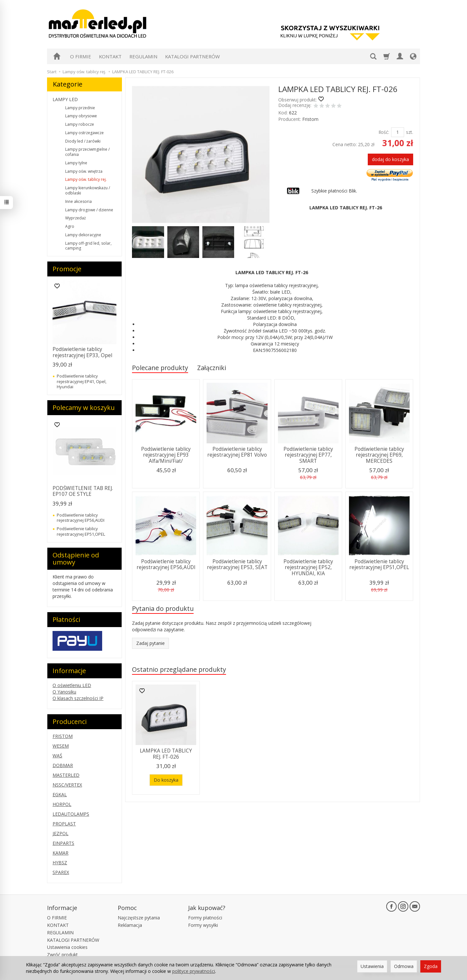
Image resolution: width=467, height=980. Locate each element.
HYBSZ (60, 863)
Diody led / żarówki (83, 141)
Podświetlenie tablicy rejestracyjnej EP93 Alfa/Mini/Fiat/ (166, 455)
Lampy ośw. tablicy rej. (86, 179)
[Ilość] (398, 132)
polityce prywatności (194, 971)
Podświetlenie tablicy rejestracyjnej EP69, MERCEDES (379, 455)
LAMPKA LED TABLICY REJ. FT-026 (166, 754)
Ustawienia (372, 966)
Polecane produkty (160, 368)
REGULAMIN (143, 56)
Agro (70, 226)
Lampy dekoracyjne (83, 235)
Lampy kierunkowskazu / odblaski (88, 190)
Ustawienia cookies (67, 947)
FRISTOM (63, 736)
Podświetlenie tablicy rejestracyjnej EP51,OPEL (379, 564)
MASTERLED (66, 775)
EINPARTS (63, 843)
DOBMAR (63, 765)
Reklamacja (130, 925)
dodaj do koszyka (390, 159)
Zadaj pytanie (150, 643)
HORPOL (62, 804)
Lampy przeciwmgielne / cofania (87, 152)
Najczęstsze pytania (139, 918)
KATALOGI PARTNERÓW (192, 56)
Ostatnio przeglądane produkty (179, 669)
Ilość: (384, 132)
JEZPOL (60, 833)
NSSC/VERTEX (67, 785)
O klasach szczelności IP (78, 698)
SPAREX (61, 872)
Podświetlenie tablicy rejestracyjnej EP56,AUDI (166, 564)
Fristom (310, 119)
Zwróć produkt (62, 955)
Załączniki (212, 368)
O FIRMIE (81, 56)
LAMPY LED (65, 99)
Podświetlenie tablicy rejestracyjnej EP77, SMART (308, 455)
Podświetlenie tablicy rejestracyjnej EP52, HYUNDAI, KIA (308, 567)
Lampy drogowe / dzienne (89, 210)
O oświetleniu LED (72, 685)
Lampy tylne (76, 163)
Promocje (67, 269)
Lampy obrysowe (81, 116)
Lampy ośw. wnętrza (84, 171)
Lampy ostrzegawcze (84, 133)
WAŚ (57, 756)
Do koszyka (166, 780)
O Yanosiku (64, 692)
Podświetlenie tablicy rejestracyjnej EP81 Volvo (237, 452)
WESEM (61, 746)
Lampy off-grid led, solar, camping (88, 246)
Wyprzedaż (76, 218)
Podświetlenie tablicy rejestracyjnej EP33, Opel (82, 352)
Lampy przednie (80, 108)
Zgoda (431, 966)
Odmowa (404, 966)
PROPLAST (64, 824)
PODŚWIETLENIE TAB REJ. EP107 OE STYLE (83, 491)
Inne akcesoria (78, 201)
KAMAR (60, 853)
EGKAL (60, 794)
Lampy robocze (80, 124)
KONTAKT (110, 56)
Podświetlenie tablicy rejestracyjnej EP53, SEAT (237, 564)
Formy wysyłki (203, 925)
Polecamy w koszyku (84, 408)
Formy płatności (205, 918)
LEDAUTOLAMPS (71, 814)
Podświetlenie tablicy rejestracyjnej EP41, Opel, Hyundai (82, 381)
